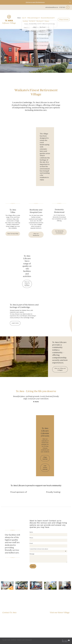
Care (24, 18)
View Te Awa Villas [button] (13, 234)
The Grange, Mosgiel (64, 616)
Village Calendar (64, 19)
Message (32, 554)
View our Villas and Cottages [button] (60, 369)
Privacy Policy (65, 621)
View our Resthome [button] (36, 235)
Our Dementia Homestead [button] (59, 232)
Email (31, 543)
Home (19, 18)
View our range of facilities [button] (27, 284)
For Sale (32, 21)
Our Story (40, 21)
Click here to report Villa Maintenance (35, 2)
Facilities (25, 21)
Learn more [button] (15, 323)
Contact (47, 21)
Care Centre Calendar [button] (45, 468)
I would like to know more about (39, 549)
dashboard (14, 640)
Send (33, 566)
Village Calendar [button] (45, 458)
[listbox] (48, 551)
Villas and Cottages (34, 18)
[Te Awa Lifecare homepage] (9, 20)
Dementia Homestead (48, 18)
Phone (31, 538)
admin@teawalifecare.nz (52, 7)
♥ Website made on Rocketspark (24, 640)
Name (31, 532)
